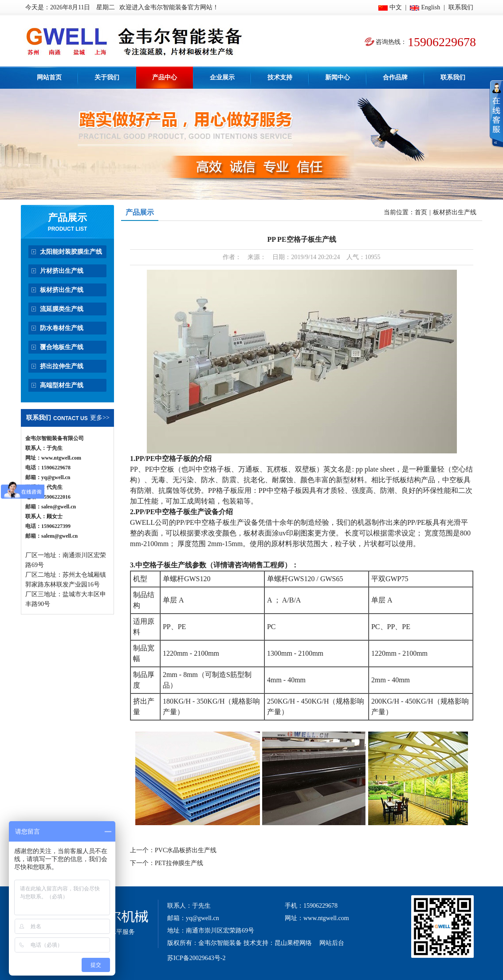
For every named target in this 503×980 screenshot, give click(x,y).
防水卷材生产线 (62, 328)
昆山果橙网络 (293, 943)
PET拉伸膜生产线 (179, 863)
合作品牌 (395, 77)
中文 (396, 7)
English (430, 7)
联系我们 (461, 7)
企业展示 (222, 77)
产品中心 (165, 77)
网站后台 (332, 943)
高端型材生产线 (62, 385)
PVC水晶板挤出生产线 (186, 850)
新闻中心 (338, 77)
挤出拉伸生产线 (62, 366)
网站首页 (49, 77)
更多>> (100, 418)
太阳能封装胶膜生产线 (71, 252)
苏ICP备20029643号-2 (196, 958)
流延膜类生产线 (62, 309)
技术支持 (280, 77)
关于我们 (107, 77)
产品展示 (67, 218)
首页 (421, 212)
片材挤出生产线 (62, 271)
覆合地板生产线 (62, 347)
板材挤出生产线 (62, 290)
